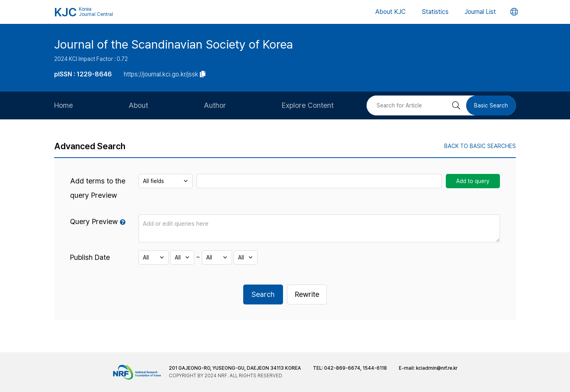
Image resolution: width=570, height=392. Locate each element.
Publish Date (90, 257)
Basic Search (491, 105)
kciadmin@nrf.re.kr (437, 368)
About (138, 105)
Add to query (473, 181)
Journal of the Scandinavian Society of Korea (174, 44)
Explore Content (308, 105)
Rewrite (307, 294)
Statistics (435, 12)
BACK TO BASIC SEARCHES (480, 146)
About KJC (390, 12)
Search (263, 294)
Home (63, 105)
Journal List (480, 12)
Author (215, 105)
